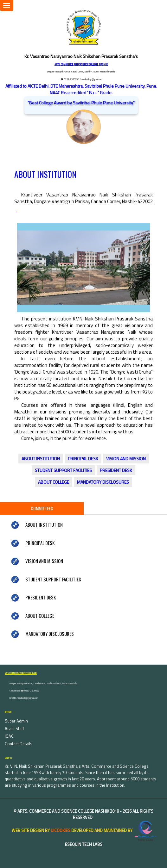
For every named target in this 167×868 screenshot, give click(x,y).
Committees (42, 508)
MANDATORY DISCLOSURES (103, 482)
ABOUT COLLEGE (54, 482)
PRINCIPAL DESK (83, 459)
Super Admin (16, 721)
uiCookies (61, 830)
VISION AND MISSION (126, 459)
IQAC (9, 736)
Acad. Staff (14, 728)
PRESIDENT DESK (116, 470)
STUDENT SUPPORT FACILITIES (63, 470)
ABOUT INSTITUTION (41, 459)
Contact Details (19, 744)
